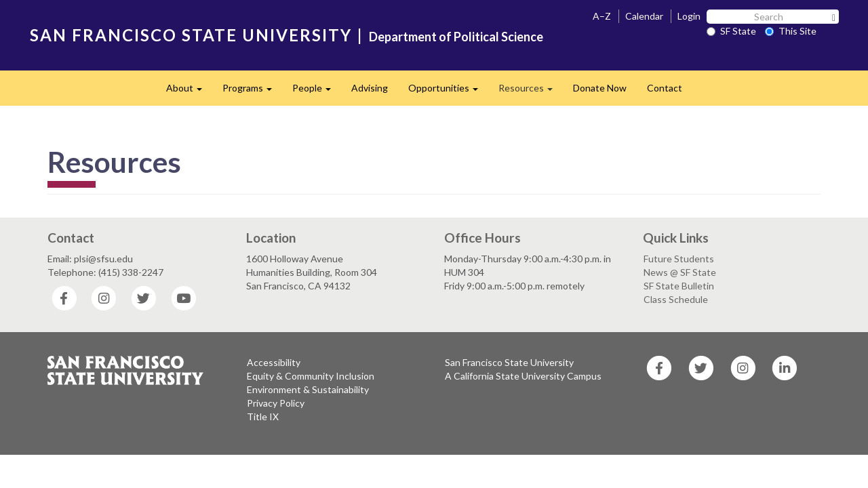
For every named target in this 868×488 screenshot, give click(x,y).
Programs (252, 92)
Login (689, 16)
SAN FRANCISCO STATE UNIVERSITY (191, 35)
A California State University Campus (523, 376)
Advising (370, 88)
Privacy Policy (276, 403)
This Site (791, 31)
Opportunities (448, 92)
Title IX (263, 416)
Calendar (644, 16)
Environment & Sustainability (308, 389)
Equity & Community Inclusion (311, 376)
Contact (665, 88)
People (317, 92)
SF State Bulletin (679, 286)
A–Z (602, 16)
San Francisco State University (509, 362)
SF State (731, 31)
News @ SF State (680, 272)
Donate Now (600, 88)
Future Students (679, 259)
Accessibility (274, 362)
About (189, 92)
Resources (531, 92)
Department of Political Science (456, 37)
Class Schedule (676, 299)
